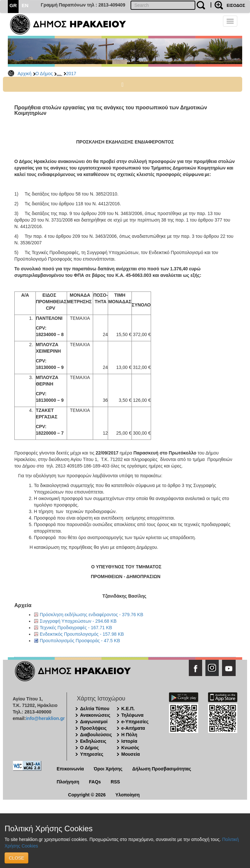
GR (13, 5)
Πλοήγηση (68, 782)
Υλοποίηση (127, 795)
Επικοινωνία (70, 769)
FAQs (95, 782)
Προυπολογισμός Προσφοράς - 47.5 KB (80, 641)
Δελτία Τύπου (95, 709)
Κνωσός (130, 748)
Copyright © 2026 (87, 795)
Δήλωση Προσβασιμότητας (162, 769)
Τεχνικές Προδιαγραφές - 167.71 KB (76, 628)
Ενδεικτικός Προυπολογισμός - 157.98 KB (82, 634)
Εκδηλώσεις (93, 741)
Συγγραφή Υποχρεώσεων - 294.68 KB (78, 621)
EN (25, 5)
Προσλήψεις (93, 728)
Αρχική (25, 74)
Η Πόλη (129, 735)
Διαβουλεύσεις (96, 735)
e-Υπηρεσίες (135, 722)
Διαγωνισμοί (94, 722)
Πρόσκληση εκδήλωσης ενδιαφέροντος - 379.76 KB (91, 615)
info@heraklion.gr (45, 718)
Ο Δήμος (44, 74)
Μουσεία (131, 754)
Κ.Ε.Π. (128, 709)
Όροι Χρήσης (108, 769)
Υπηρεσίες (92, 754)
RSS (115, 782)
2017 (71, 74)
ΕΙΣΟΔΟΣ (236, 5)
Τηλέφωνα (132, 715)
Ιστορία (129, 741)
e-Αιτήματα (133, 728)
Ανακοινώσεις (95, 715)
